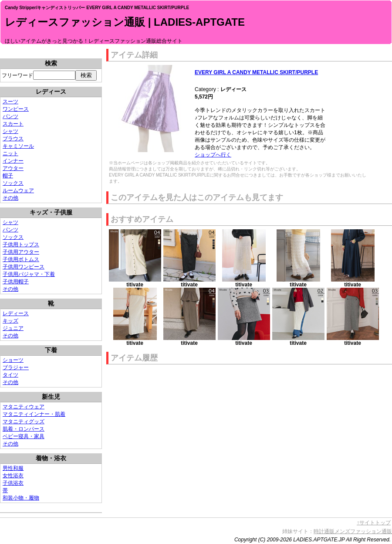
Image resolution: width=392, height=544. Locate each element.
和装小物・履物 (21, 498)
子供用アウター (21, 252)
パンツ (10, 116)
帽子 (8, 176)
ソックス (13, 183)
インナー (13, 161)
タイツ (10, 375)
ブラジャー (16, 367)
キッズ (10, 321)
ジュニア (13, 328)
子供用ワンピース (24, 267)
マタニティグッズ (24, 422)
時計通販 (324, 531)
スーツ (10, 102)
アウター (13, 168)
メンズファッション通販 (363, 531)
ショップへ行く (213, 155)
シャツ (10, 131)
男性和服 (13, 468)
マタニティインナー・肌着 (34, 414)
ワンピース (16, 109)
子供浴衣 (13, 483)
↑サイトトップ (374, 523)
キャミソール (18, 146)
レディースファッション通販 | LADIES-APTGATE (125, 22)
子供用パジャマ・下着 (29, 274)
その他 (10, 198)
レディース (16, 313)
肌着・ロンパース (24, 429)
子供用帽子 (16, 282)
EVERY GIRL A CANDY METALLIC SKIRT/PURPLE (256, 72)
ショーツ (13, 360)
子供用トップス (21, 245)
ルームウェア (18, 190)
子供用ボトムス (21, 259)
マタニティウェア (24, 407)
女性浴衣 (13, 476)
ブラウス (13, 139)
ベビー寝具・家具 (24, 436)
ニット (10, 153)
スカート (13, 124)
